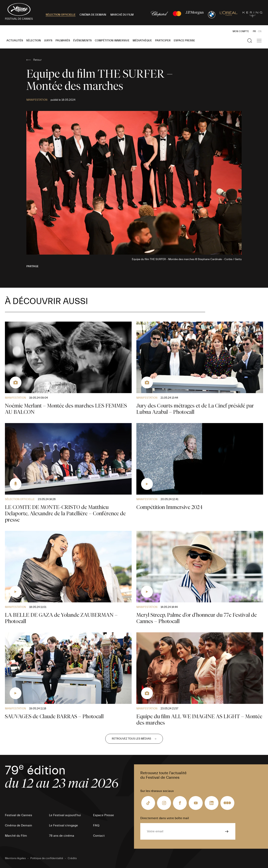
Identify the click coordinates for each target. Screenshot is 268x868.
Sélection (34, 41)
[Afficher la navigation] (259, 41)
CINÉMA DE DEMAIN (93, 15)
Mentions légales (15, 858)
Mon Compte (241, 31)
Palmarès (63, 41)
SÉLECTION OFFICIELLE (61, 15)
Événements (82, 41)
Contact (99, 836)
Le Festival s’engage (63, 825)
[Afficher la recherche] (250, 41)
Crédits (72, 858)
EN (260, 31)
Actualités (15, 41)
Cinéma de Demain (18, 825)
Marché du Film (16, 836)
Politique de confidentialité (47, 858)
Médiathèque (142, 41)
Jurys (48, 41)
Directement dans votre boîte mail (165, 818)
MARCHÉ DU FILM (122, 15)
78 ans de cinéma (62, 836)
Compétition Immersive (112, 41)
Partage (32, 266)
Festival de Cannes (18, 815)
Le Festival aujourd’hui (65, 815)
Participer (163, 41)
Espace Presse (184, 41)
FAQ (96, 825)
